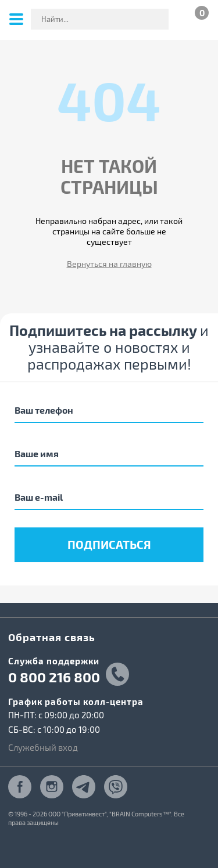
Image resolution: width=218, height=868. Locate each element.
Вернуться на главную (109, 264)
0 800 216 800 (54, 677)
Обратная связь (52, 637)
